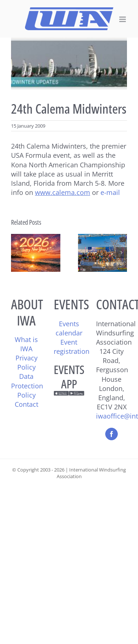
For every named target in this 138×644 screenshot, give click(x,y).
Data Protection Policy (27, 385)
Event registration (72, 347)
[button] (17, 253)
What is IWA (26, 344)
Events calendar (69, 328)
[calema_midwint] (69, 64)
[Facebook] (112, 434)
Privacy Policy (26, 362)
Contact (26, 404)
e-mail (110, 192)
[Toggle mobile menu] (123, 19)
